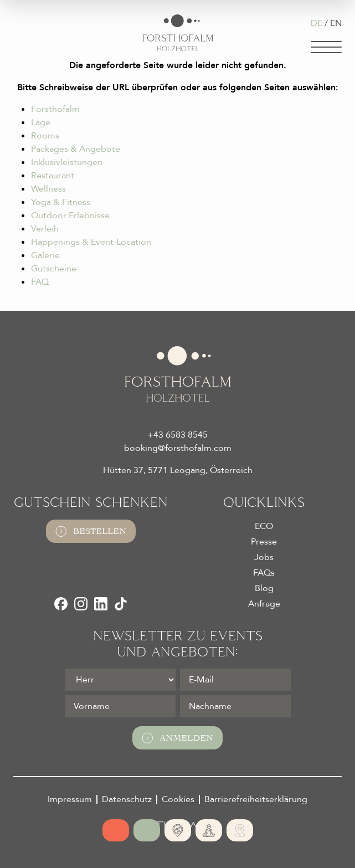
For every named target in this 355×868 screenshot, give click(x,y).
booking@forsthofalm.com (178, 448)
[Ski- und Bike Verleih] (240, 830)
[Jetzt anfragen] (147, 830)
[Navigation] (326, 47)
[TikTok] (121, 604)
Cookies (178, 799)
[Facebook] (61, 604)
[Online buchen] (116, 830)
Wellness (48, 189)
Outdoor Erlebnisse (70, 215)
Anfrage (264, 604)
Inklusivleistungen (67, 162)
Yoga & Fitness (61, 202)
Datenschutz (127, 799)
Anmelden (177, 738)
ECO (264, 526)
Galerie (45, 255)
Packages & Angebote (76, 149)
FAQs (264, 573)
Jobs (264, 557)
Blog (264, 588)
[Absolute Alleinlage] (178, 830)
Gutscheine (54, 269)
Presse (264, 542)
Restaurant (53, 176)
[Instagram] (81, 604)
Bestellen (91, 531)
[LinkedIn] (101, 604)
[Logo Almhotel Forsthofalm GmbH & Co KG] (178, 33)
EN (336, 23)
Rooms (45, 136)
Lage (41, 122)
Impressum (70, 799)
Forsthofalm (55, 109)
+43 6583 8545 (177, 435)
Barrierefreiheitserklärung (256, 799)
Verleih (45, 229)
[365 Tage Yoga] (209, 830)
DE (317, 23)
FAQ (40, 282)
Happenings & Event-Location (91, 242)
